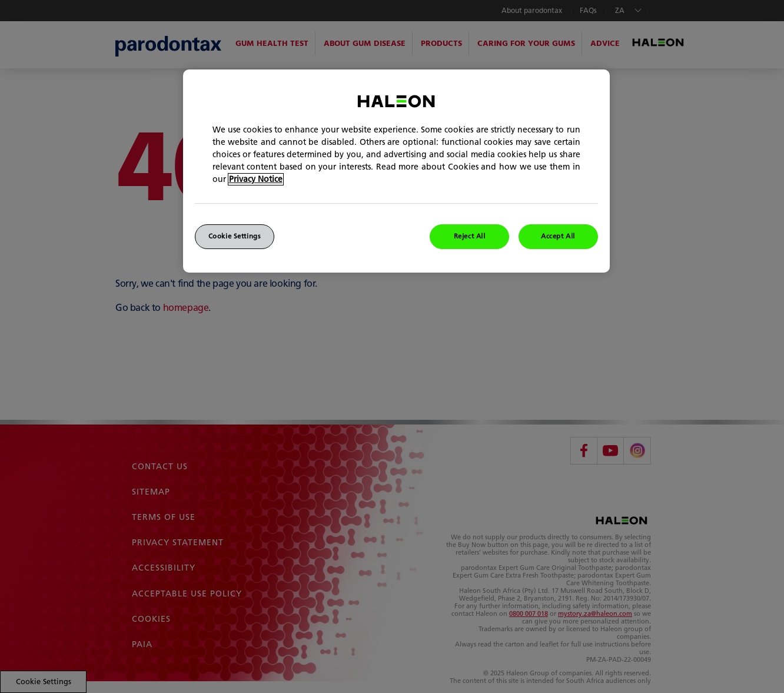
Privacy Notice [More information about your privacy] (256, 179)
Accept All (558, 236)
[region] (396, 171)
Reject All (470, 236)
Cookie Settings (235, 236)
